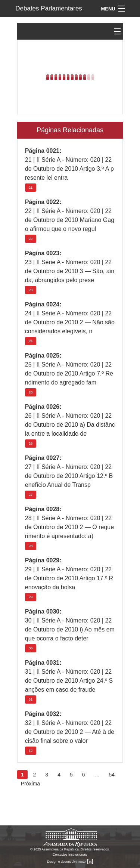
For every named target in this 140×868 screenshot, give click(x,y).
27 (31, 495)
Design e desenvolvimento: (70, 862)
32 (31, 750)
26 (31, 443)
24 (31, 341)
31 (31, 699)
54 (112, 775)
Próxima (30, 784)
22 (31, 239)
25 (31, 392)
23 (31, 290)
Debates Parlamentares (49, 8)
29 (31, 597)
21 (31, 187)
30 (31, 648)
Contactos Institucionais (70, 855)
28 (31, 546)
